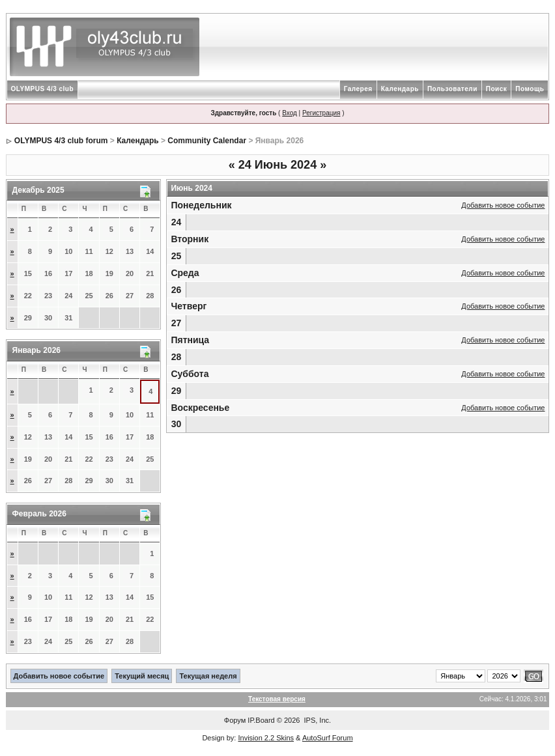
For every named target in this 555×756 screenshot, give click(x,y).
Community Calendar (207, 141)
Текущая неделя (208, 676)
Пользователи (452, 89)
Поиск (497, 89)
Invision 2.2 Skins (266, 738)
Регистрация (321, 113)
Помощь (530, 89)
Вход (290, 113)
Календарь (400, 89)
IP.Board (261, 720)
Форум (235, 720)
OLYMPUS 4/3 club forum (61, 141)
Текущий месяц (142, 676)
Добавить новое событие (503, 205)
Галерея (358, 89)
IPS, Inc (317, 720)
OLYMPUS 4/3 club (43, 89)
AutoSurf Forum (328, 738)
